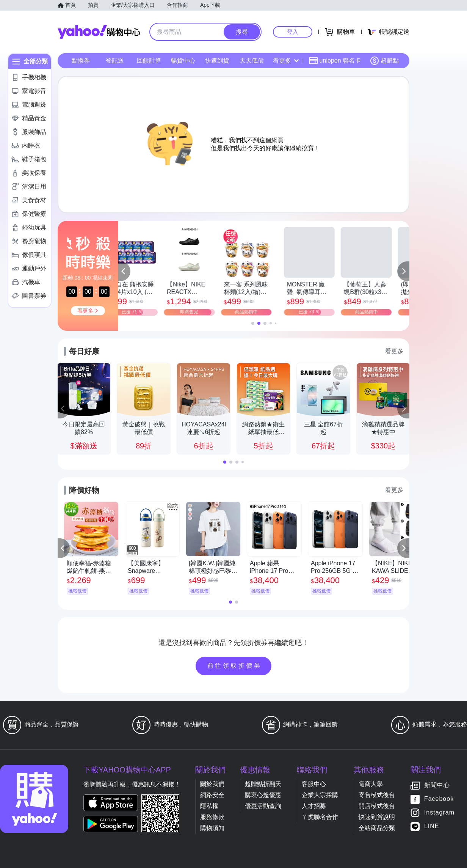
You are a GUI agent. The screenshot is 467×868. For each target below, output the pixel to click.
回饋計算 (149, 61)
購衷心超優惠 (263, 795)
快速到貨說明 (377, 817)
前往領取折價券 (235, 666)
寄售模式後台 (377, 795)
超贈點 (384, 61)
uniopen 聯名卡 (335, 61)
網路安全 (212, 795)
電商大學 (371, 784)
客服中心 (314, 784)
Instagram (439, 813)
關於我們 (212, 784)
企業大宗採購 (320, 795)
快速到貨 (217, 61)
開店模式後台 (377, 806)
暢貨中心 (183, 61)
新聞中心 (437, 785)
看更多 (286, 61)
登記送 (115, 61)
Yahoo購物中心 (99, 32)
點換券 (81, 61)
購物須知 (212, 828)
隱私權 (209, 806)
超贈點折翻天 (263, 784)
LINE (432, 826)
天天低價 (252, 61)
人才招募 (314, 806)
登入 (293, 32)
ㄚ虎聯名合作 (320, 817)
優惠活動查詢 (263, 806)
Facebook (439, 799)
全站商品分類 (377, 828)
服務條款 (212, 817)
